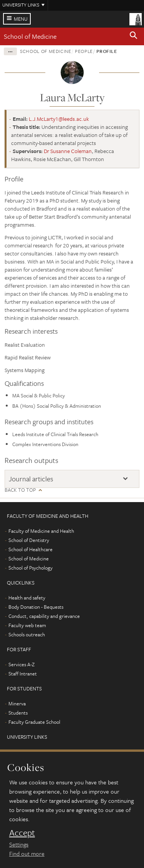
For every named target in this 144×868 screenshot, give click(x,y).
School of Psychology (31, 568)
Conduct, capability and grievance (44, 616)
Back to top (20, 490)
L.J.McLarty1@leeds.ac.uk (59, 119)
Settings (19, 844)
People (84, 51)
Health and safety (27, 598)
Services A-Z (22, 664)
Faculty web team (27, 625)
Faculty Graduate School (34, 722)
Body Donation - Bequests (36, 607)
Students (18, 713)
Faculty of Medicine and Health (41, 531)
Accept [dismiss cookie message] (22, 833)
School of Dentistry (29, 540)
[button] (134, 36)
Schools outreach (27, 634)
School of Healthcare (31, 549)
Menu (21, 19)
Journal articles (31, 479)
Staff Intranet (23, 674)
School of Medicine (30, 36)
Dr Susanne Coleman (68, 151)
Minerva (17, 703)
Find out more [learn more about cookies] (27, 853)
